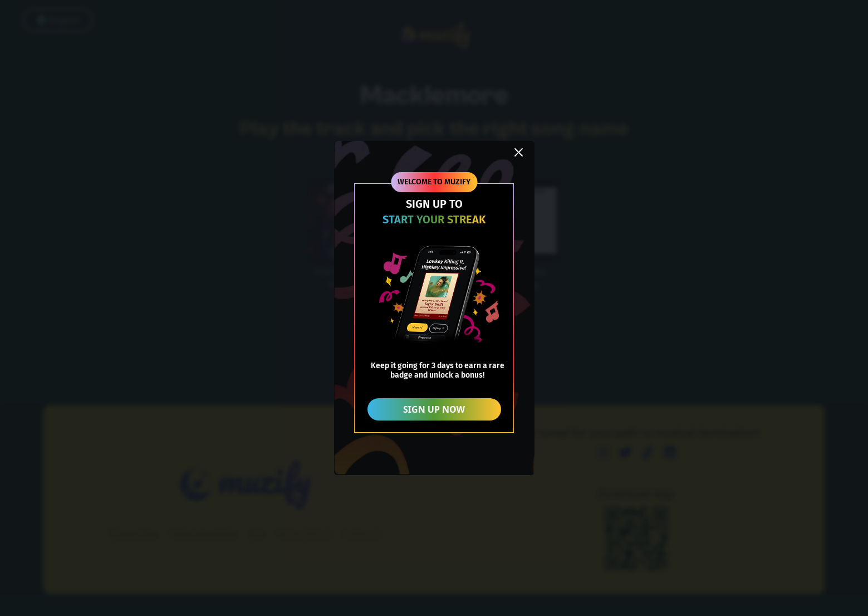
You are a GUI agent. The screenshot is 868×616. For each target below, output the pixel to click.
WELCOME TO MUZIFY (434, 182)
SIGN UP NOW (434, 409)
